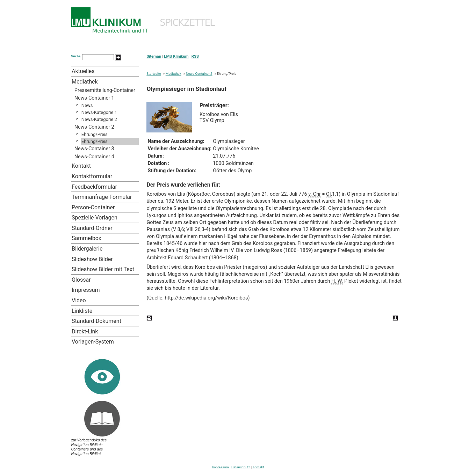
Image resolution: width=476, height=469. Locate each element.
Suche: (76, 56)
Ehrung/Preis (95, 134)
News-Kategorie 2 (99, 119)
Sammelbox (86, 238)
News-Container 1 (94, 98)
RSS (195, 56)
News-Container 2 (94, 127)
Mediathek (85, 82)
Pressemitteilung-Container (105, 90)
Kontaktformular (92, 176)
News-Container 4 (94, 157)
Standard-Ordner (92, 228)
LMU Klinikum (176, 56)
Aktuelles (83, 71)
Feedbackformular (94, 187)
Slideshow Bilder (92, 259)
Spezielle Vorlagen (95, 218)
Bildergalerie (87, 249)
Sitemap (154, 56)
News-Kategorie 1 (99, 112)
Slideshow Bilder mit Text (103, 269)
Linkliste (82, 311)
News (87, 105)
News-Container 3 (94, 149)
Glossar (81, 280)
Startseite (154, 74)
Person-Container (93, 207)
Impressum (86, 290)
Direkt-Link (85, 331)
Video (79, 300)
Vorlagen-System (93, 342)
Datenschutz (241, 467)
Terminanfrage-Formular (102, 197)
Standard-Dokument (96, 321)
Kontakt (81, 166)
